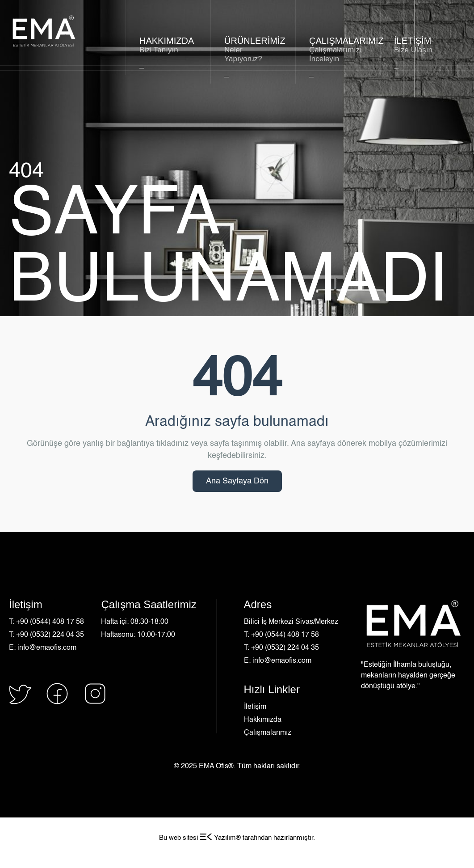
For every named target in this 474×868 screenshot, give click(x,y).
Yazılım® (220, 838)
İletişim (255, 707)
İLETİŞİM (423, 45)
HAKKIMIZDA (168, 45)
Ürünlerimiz (253, 50)
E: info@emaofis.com (43, 648)
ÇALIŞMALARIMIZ (338, 50)
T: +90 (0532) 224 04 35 (46, 635)
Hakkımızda (263, 720)
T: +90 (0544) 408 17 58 (46, 622)
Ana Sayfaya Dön (237, 481)
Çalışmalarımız (268, 733)
